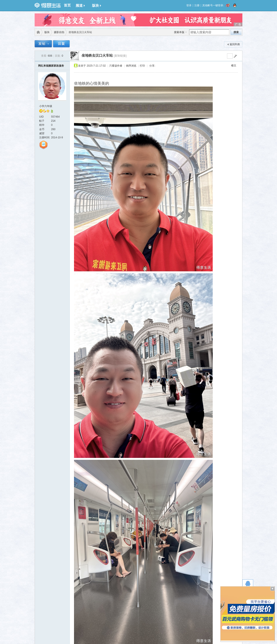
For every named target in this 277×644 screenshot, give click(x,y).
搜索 (236, 32)
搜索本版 (179, 32)
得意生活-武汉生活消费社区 (37, 32)
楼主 (234, 66)
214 (53, 121)
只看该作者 (116, 66)
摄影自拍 (59, 32)
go (235, 56)
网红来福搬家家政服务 (51, 66)
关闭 (272, 589)
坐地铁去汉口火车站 (97, 55)
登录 (189, 5)
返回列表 (235, 44)
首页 (67, 5)
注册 (197, 5)
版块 (97, 6)
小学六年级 (46, 106)
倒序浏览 (131, 66)
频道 (80, 6)
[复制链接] (120, 56)
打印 (142, 66)
